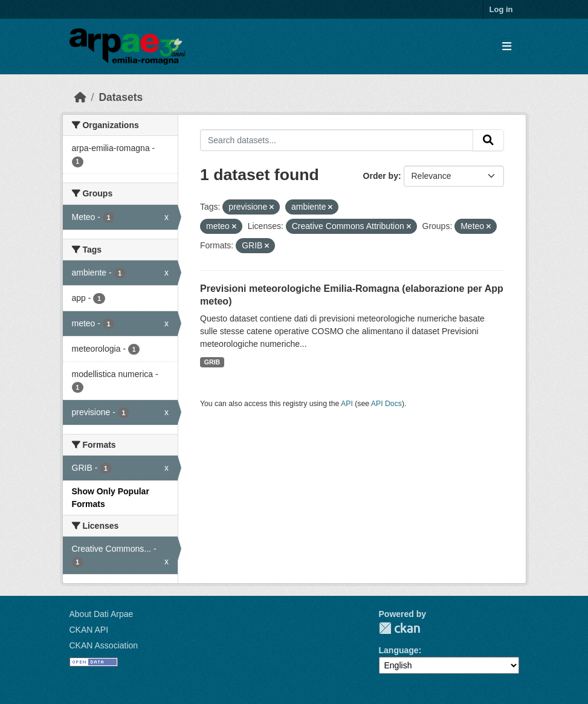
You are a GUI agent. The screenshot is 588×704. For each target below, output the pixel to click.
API (347, 404)
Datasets (121, 97)
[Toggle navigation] (507, 47)
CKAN (399, 628)
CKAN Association (104, 645)
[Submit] (488, 140)
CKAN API (89, 630)
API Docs (386, 404)
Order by (381, 176)
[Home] (80, 97)
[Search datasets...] (337, 140)
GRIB (212, 362)
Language (399, 650)
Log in (501, 9)
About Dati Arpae (102, 614)
